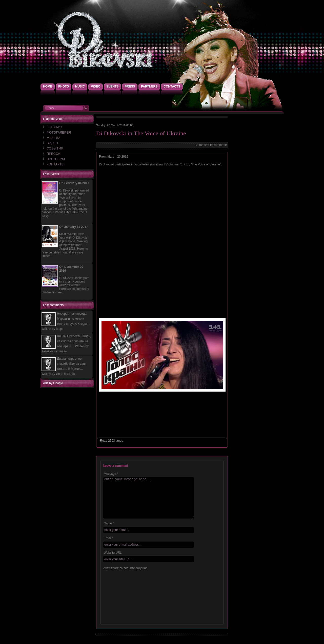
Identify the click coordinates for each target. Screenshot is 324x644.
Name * (109, 523)
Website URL (113, 553)
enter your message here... (149, 498)
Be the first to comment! (211, 145)
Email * (109, 538)
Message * (111, 474)
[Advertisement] (68, 464)
